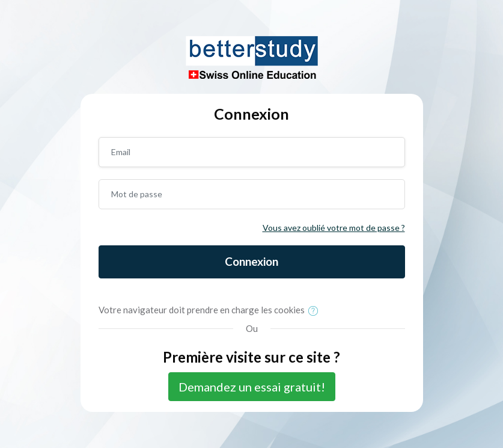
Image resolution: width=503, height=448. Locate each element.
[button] (316, 311)
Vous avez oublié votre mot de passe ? (334, 228)
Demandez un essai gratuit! (252, 387)
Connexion (251, 261)
